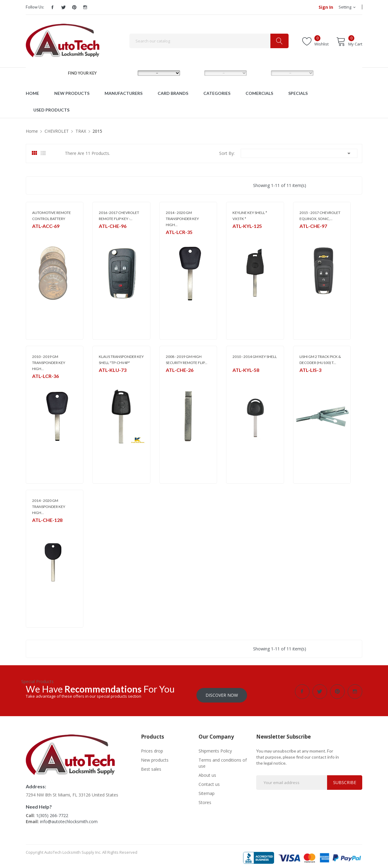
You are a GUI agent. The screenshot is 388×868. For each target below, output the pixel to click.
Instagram (85, 7)
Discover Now (222, 691)
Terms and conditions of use (223, 759)
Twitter (63, 7)
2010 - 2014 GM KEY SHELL (255, 357)
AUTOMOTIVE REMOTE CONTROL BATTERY (52, 216)
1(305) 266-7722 (52, 812)
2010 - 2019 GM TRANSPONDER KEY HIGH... (49, 363)
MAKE (127, 73)
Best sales (151, 765)
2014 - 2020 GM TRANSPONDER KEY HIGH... (182, 219)
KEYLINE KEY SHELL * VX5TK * (250, 216)
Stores (205, 799)
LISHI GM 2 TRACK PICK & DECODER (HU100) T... (320, 360)
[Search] (209, 41)
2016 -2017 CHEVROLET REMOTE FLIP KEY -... (119, 216)
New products (155, 756)
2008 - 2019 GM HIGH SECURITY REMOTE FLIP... (187, 360)
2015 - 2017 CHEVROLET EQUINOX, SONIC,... (320, 216)
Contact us (209, 781)
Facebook (52, 7)
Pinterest (74, 7)
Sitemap (207, 790)
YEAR (259, 73)
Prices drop (152, 747)
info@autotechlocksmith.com (69, 818)
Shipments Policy (215, 747)
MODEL (195, 73)
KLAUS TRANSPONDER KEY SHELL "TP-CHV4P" (121, 360)
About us (207, 771)
